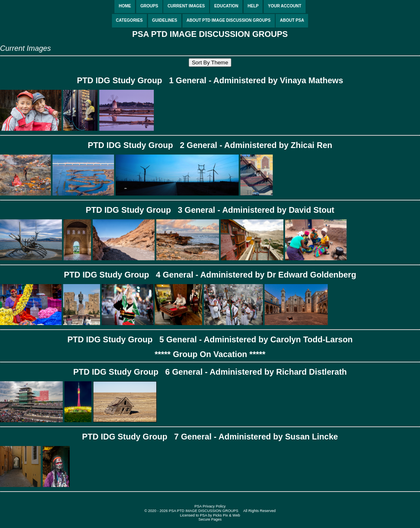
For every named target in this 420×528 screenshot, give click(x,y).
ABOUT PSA (292, 20)
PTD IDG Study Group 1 (125, 80)
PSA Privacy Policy (210, 506)
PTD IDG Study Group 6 (121, 372)
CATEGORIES (129, 20)
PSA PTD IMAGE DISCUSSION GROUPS (210, 34)
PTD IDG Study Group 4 (112, 275)
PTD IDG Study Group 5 (116, 339)
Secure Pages (210, 519)
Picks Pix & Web (226, 515)
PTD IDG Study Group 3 (134, 210)
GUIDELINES (165, 20)
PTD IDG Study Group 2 (136, 145)
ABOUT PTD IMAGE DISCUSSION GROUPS (229, 20)
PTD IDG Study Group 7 (130, 437)
